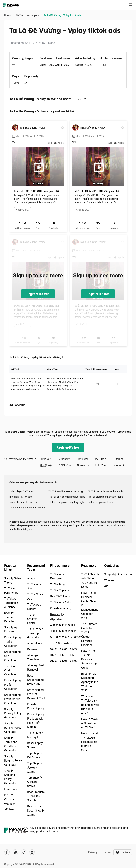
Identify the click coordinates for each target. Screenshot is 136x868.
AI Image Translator (33, 657)
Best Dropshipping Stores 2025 (35, 680)
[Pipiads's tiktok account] (24, 852)
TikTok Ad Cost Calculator (10, 670)
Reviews (32, 649)
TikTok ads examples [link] (28, 15)
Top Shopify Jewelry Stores (34, 768)
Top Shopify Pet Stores (34, 755)
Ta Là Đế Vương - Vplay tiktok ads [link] (62, 15)
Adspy (31, 578)
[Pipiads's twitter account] (15, 852)
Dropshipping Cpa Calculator (12, 656)
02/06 (63, 649)
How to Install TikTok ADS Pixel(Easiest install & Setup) (90, 742)
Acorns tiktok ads (123, 465)
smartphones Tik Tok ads (23, 502)
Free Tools (11, 789)
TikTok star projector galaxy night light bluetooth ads (68, 502)
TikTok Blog (57, 584)
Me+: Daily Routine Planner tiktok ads (67, 459)
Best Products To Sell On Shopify (36, 796)
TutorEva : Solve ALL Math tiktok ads (49, 459)
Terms (107, 852)
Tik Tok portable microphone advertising (107, 491)
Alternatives (35, 643)
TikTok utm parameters (11, 591)
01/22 (73, 649)
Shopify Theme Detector (9, 617)
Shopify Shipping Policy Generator (10, 777)
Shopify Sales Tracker (13, 580)
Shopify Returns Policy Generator (13, 761)
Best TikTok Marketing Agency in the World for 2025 (90, 682)
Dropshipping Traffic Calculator (12, 642)
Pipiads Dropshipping (35, 706)
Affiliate (9, 810)
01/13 (63, 655)
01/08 (63, 661)
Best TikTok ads (60, 596)
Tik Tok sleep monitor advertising (106, 497)
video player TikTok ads (22, 491)
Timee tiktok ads (86, 465)
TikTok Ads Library (34, 607)
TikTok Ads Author (62, 602)
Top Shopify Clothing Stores (34, 782)
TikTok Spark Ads (35, 597)
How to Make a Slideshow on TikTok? (90, 723)
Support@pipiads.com (118, 574)
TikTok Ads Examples (57, 576)
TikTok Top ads (60, 590)
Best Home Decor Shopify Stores (36, 811)
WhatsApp (111, 580)
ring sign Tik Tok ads (21, 497)
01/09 (53, 661)
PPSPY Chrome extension (10, 799)
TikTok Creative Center (32, 619)
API (106, 586)
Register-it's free (38, 294)
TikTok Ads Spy (34, 586)
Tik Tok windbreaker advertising (66, 491)
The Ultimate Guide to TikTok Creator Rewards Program (89, 634)
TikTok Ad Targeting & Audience (11, 603)
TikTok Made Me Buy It (35, 735)
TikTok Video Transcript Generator (35, 633)
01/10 (73, 655)
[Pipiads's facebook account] (7, 852)
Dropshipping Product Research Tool (36, 694)
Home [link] (8, 15)
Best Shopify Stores (35, 745)
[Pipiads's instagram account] (32, 852)
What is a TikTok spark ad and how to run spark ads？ (90, 705)
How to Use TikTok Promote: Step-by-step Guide (89, 659)
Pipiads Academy (61, 608)
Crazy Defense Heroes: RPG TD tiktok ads (86, 459)
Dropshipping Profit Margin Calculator (12, 699)
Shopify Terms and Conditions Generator (11, 744)
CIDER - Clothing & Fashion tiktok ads (67, 465)
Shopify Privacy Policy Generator (13, 713)
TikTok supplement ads (100, 502)
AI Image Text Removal (36, 668)
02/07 (53, 649)
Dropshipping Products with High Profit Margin (36, 721)
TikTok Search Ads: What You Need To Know (90, 581)
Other (74, 637)
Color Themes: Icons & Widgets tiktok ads (104, 465)
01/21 (53, 655)
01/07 (73, 661)
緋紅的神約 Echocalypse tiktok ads (49, 465)
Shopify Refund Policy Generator (13, 728)
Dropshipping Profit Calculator (12, 685)
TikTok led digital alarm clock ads (27, 508)
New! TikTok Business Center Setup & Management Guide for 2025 (90, 605)
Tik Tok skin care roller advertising (67, 497)
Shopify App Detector (12, 629)
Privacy (93, 852)
